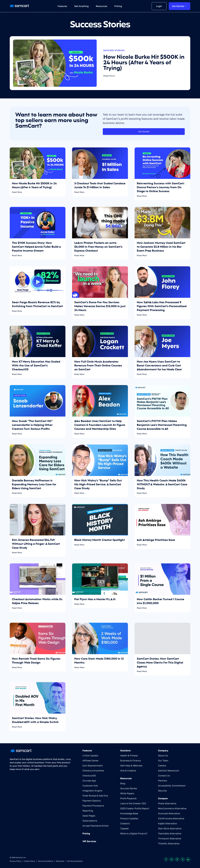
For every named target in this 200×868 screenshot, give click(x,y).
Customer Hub (90, 786)
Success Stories (129, 788)
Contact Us (164, 776)
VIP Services (89, 841)
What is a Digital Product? (134, 833)
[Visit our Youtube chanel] (172, 859)
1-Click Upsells (90, 756)
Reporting (88, 811)
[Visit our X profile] (183, 859)
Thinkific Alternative (169, 843)
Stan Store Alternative (170, 828)
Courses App (89, 781)
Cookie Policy (30, 861)
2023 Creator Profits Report (135, 808)
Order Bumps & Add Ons (95, 796)
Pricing (86, 833)
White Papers (127, 793)
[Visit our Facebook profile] (166, 859)
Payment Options (92, 801)
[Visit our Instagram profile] (177, 859)
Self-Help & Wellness (131, 766)
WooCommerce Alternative (172, 808)
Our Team (163, 761)
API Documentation (75, 861)
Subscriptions (90, 821)
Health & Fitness (129, 756)
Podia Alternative (167, 803)
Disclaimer (60, 861)
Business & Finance (131, 761)
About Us (163, 756)
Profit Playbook (128, 798)
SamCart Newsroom (169, 771)
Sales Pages (89, 816)
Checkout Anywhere (93, 771)
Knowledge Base (129, 813)
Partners (162, 781)
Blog (123, 783)
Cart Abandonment (93, 766)
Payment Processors (93, 806)
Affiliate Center (90, 761)
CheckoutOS (89, 776)
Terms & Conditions (45, 861)
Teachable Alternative (170, 833)
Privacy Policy (15, 861)
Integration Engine (92, 791)
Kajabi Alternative (167, 823)
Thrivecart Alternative (170, 838)
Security (162, 791)
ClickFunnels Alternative (171, 818)
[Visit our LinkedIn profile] (188, 859)
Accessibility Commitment (172, 786)
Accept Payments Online (95, 826)
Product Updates (129, 818)
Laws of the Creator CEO (133, 803)
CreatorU (125, 823)
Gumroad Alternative (169, 813)
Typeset (124, 828)
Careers (162, 766)
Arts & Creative (128, 771)
